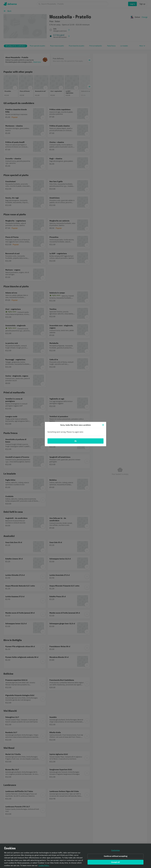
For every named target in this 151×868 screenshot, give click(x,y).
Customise (115, 850)
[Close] (103, 425)
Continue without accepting (116, 856)
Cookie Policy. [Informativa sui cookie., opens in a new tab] (44, 865)
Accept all (115, 862)
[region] (75, 856)
